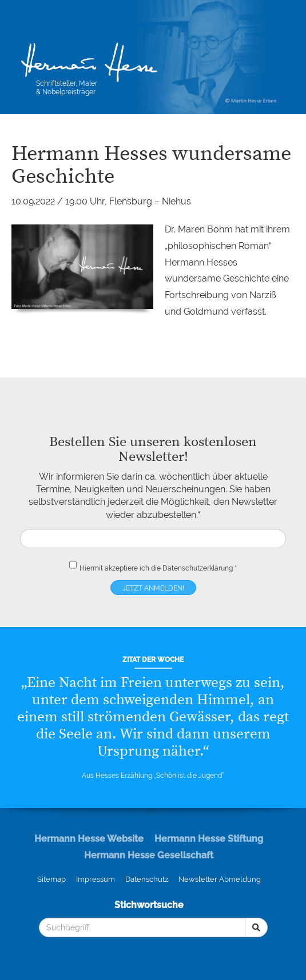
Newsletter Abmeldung (220, 879)
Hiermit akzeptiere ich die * (153, 566)
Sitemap (51, 879)
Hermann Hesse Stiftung (209, 839)
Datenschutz (147, 879)
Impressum (96, 879)
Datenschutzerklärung (198, 568)
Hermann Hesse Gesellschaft (149, 855)
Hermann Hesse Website (89, 839)
